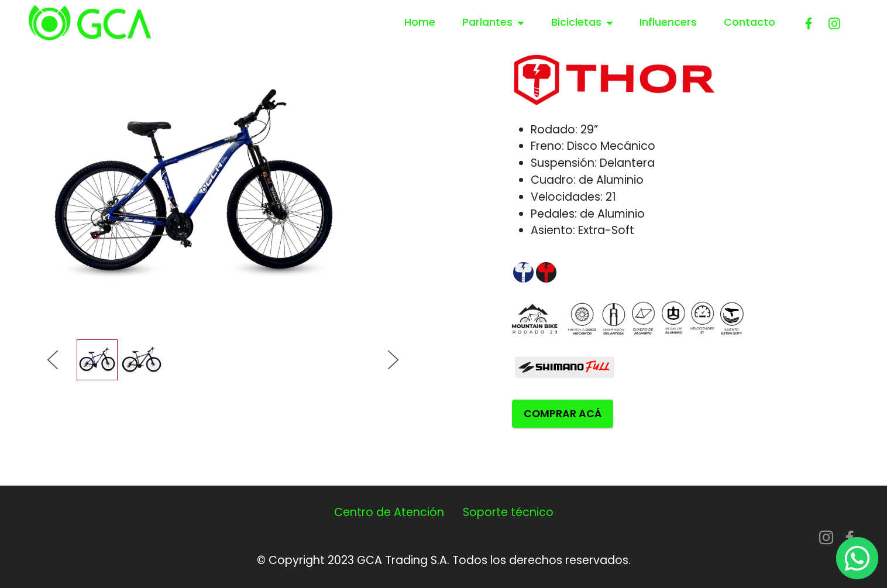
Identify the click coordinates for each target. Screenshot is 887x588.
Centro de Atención (389, 512)
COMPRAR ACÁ (563, 414)
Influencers (668, 22)
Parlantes (487, 22)
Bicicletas (576, 22)
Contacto (750, 22)
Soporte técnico (508, 512)
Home (420, 22)
